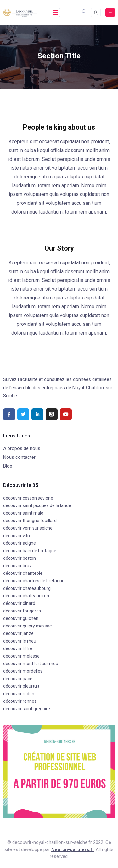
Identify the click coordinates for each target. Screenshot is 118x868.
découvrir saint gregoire (27, 709)
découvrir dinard (19, 603)
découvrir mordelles (23, 671)
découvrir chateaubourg (27, 588)
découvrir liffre (18, 648)
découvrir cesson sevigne (28, 498)
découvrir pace (18, 679)
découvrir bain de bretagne (30, 551)
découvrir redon (19, 694)
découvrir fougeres (22, 611)
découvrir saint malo (23, 513)
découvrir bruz (17, 566)
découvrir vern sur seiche (28, 528)
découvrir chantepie (23, 573)
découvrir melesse (21, 656)
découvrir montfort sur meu (31, 664)
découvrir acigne (20, 543)
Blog (8, 466)
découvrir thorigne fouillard (30, 521)
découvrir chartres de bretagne (34, 581)
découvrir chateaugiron (26, 596)
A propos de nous (22, 448)
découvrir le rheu (20, 641)
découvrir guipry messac (27, 626)
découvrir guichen (21, 618)
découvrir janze (18, 633)
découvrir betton (20, 558)
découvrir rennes (20, 701)
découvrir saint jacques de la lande (37, 505)
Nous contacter (19, 457)
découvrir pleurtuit (21, 686)
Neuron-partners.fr (73, 849)
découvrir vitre (17, 536)
